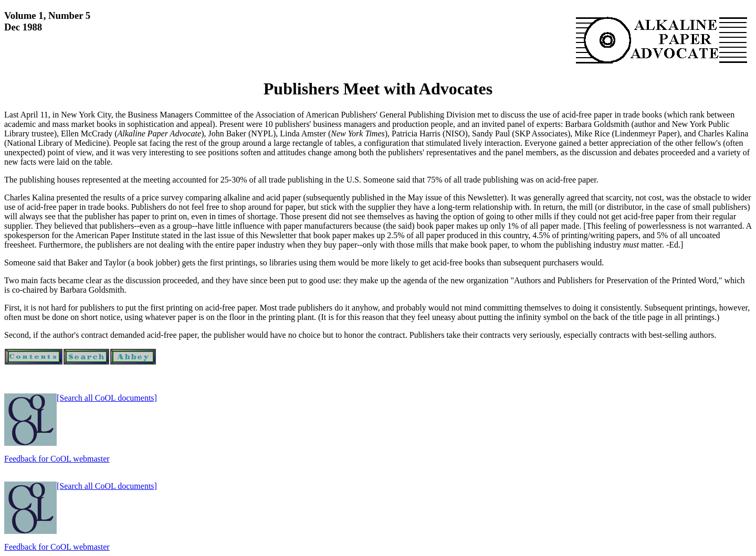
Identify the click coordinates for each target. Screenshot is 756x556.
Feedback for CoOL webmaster (57, 459)
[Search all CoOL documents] (107, 398)
